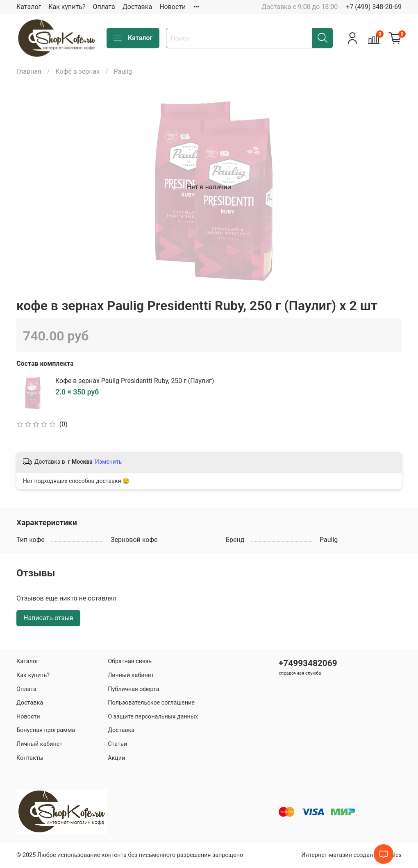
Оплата (104, 7)
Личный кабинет (39, 744)
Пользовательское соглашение (151, 703)
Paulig (123, 71)
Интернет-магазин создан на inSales (351, 855)
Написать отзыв (48, 618)
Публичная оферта (134, 689)
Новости (173, 7)
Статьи (117, 744)
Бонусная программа (46, 730)
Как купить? (67, 7)
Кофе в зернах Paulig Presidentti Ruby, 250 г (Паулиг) (135, 381)
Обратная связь (130, 661)
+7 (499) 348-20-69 (374, 7)
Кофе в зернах (77, 71)
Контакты (30, 758)
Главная (29, 71)
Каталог (29, 7)
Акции (116, 758)
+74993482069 (308, 663)
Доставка (137, 7)
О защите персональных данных (153, 717)
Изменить (108, 462)
